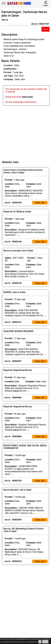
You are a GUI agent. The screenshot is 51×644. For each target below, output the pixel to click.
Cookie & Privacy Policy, (11, 642)
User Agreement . (32, 642)
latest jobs (28, 97)
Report (45, 29)
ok (40, 642)
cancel (45, 642)
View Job (40, 203)
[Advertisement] (26, 131)
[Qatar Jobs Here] (19, 5)
